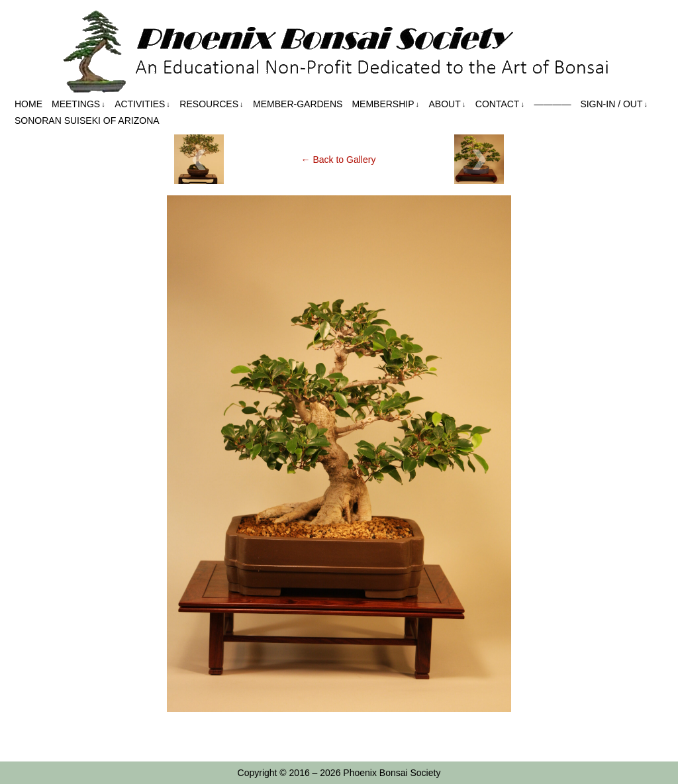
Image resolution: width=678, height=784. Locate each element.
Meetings (78, 104)
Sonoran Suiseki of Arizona (87, 121)
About (448, 104)
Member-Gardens (298, 104)
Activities (142, 104)
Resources (211, 104)
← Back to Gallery (339, 160)
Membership (385, 104)
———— (552, 104)
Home (28, 104)
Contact (500, 104)
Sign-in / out (614, 104)
